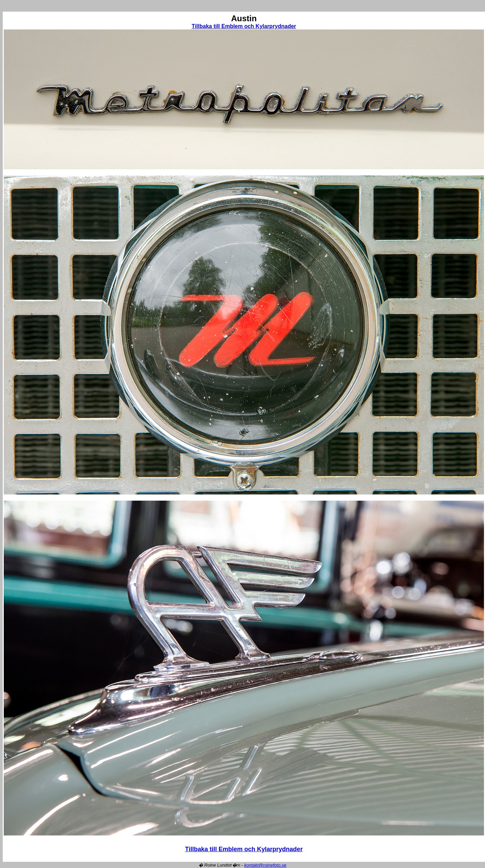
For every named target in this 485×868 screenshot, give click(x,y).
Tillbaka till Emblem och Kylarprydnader (244, 26)
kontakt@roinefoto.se (265, 865)
